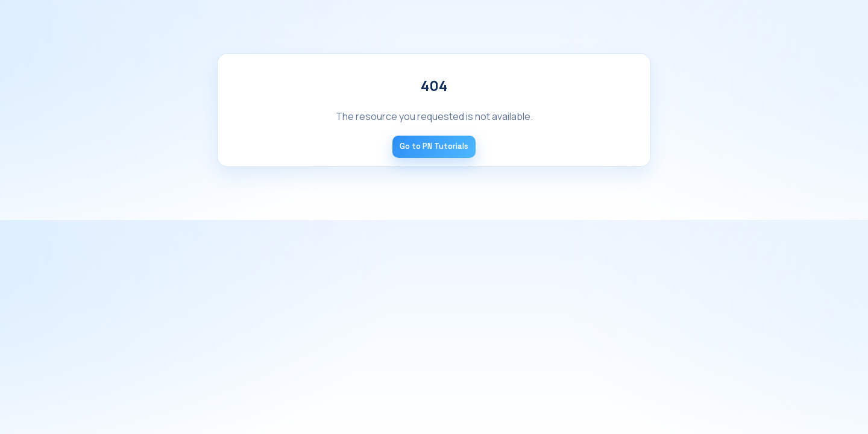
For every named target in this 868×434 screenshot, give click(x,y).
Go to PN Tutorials (434, 146)
